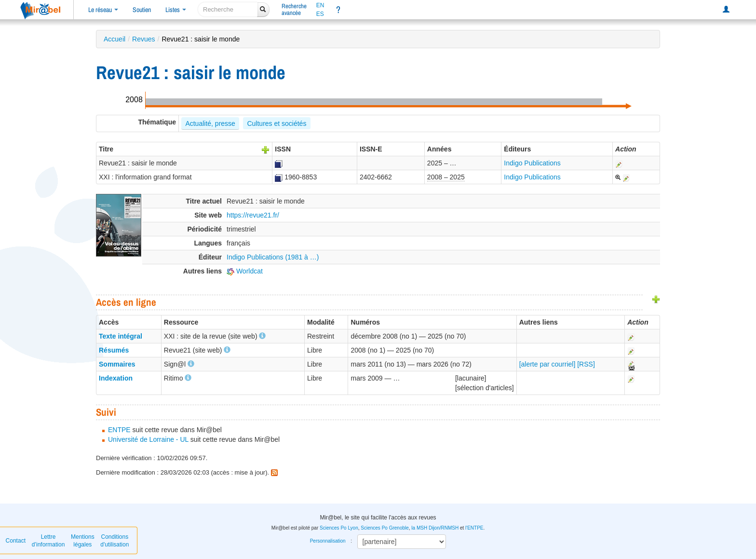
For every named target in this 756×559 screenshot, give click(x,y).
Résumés (114, 350)
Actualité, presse (210, 123)
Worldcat (245, 271)
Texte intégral (121, 336)
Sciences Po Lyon (339, 528)
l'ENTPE (474, 528)
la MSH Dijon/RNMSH (435, 528)
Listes (176, 10)
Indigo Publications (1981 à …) (273, 257)
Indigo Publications (532, 163)
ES (320, 14)
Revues (143, 39)
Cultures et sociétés (277, 123)
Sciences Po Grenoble (385, 528)
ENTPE (119, 430)
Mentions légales (83, 541)
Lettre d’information (48, 541)
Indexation (116, 378)
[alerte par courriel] (547, 364)
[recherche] (228, 9)
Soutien (142, 10)
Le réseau (103, 10)
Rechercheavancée (294, 9)
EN (320, 5)
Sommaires (117, 364)
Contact (16, 541)
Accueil (115, 39)
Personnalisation (328, 541)
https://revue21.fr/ (253, 215)
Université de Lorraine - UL (148, 439)
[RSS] (586, 364)
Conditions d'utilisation (115, 541)
